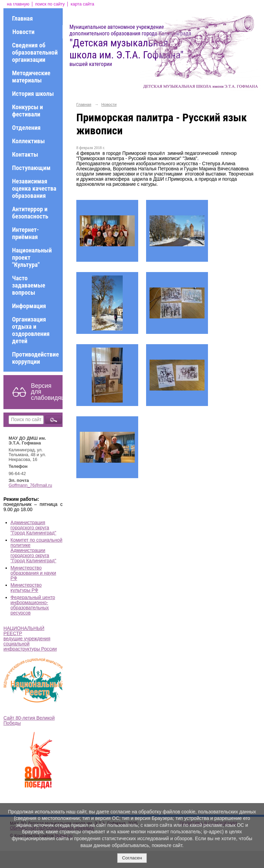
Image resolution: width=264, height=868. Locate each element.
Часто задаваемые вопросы (29, 285)
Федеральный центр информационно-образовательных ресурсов (33, 605)
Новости (23, 32)
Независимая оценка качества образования (34, 188)
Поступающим (31, 168)
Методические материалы (31, 77)
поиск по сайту (50, 4)
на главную (18, 4)
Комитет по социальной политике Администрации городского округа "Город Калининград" (37, 550)
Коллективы (28, 141)
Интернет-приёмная (25, 233)
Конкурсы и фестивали (27, 111)
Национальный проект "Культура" (32, 257)
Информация (29, 306)
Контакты (25, 154)
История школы (33, 94)
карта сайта (82, 4)
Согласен (132, 858)
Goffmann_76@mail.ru (30, 485)
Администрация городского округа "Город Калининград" (34, 528)
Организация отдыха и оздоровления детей (31, 330)
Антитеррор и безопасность (30, 213)
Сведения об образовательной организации (35, 52)
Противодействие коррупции (35, 358)
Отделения (26, 128)
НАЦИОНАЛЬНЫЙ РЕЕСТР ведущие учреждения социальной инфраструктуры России (30, 639)
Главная (22, 18)
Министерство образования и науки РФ (34, 573)
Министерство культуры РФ (26, 588)
